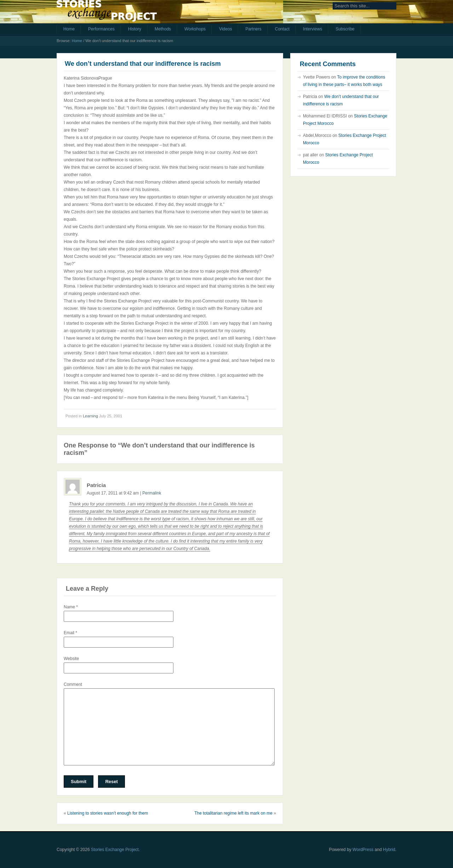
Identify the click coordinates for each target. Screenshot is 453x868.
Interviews (312, 29)
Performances (101, 29)
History (135, 29)
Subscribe (345, 29)
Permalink (152, 493)
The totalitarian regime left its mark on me (233, 813)
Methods (163, 29)
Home (69, 29)
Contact (282, 29)
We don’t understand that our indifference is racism (143, 64)
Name (71, 607)
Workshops (195, 29)
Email (70, 633)
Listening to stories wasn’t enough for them (108, 813)
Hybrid (389, 850)
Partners (253, 29)
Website (71, 659)
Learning (90, 416)
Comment (73, 684)
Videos (225, 29)
